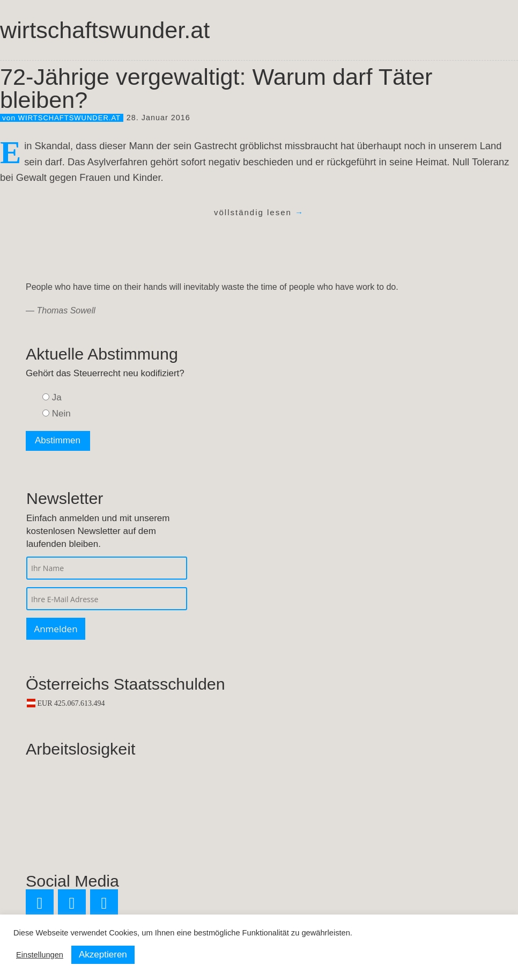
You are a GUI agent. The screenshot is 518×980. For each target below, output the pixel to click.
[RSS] (104, 903)
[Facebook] (72, 903)
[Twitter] (40, 903)
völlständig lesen (259, 212)
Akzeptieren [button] (103, 955)
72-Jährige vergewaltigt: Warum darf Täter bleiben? (216, 88)
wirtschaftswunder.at (105, 30)
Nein (61, 414)
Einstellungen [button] (40, 955)
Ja (57, 397)
